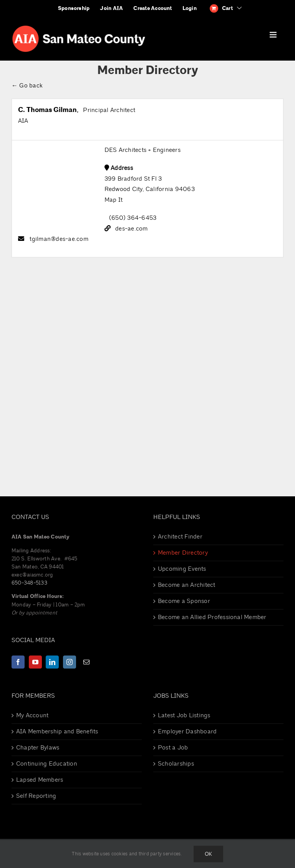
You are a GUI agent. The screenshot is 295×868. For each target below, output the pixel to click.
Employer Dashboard (187, 731)
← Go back (27, 86)
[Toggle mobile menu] (274, 35)
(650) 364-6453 (133, 218)
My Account (32, 715)
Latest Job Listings (184, 715)
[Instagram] (70, 662)
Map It (114, 200)
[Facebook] (18, 662)
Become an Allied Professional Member (212, 617)
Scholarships (176, 764)
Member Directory (183, 553)
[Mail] (86, 662)
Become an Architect (187, 585)
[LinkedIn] (52, 662)
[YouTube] (35, 662)
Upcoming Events (182, 569)
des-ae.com (131, 229)
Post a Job (173, 748)
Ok (208, 854)
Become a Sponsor (184, 601)
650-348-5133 (29, 583)
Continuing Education (47, 764)
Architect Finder (180, 537)
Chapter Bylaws (38, 748)
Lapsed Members (40, 780)
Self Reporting (36, 796)
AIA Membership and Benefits (57, 731)
